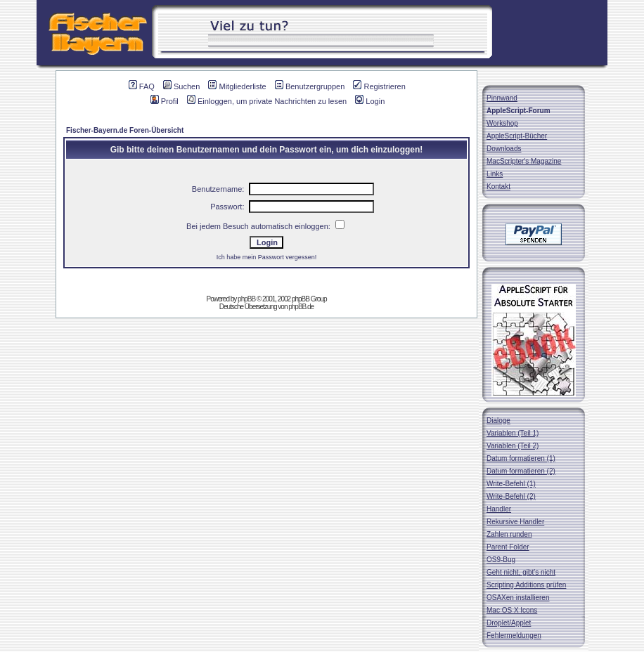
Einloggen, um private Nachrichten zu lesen (267, 101)
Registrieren (379, 86)
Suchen (181, 86)
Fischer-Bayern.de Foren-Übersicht (125, 130)
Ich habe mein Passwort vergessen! (267, 257)
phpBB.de (301, 307)
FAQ (142, 86)
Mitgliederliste (237, 86)
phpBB (246, 299)
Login (370, 101)
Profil (165, 101)
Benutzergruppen (310, 86)
